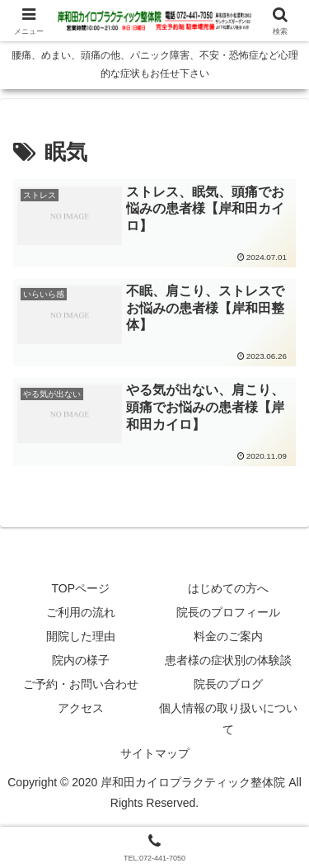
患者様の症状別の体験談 (228, 660)
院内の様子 (81, 660)
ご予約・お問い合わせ (81, 684)
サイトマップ (155, 753)
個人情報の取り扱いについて (228, 718)
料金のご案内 (228, 636)
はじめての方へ (228, 588)
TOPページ (80, 588)
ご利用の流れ (81, 612)
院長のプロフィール (228, 612)
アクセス (81, 708)
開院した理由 (81, 636)
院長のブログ (228, 684)
